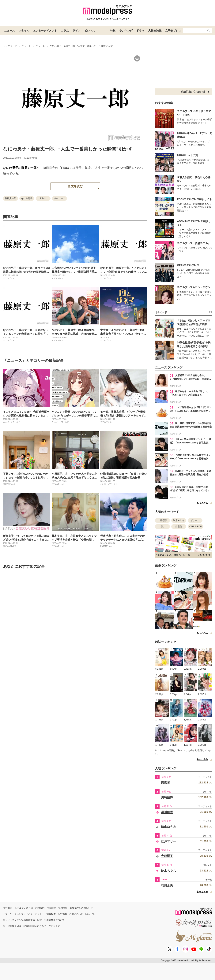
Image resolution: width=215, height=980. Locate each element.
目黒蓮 (179, 527)
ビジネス (90, 31)
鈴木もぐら (168, 871)
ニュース (9, 31)
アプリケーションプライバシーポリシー (24, 914)
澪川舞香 (167, 812)
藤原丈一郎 (29, 168)
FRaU (43, 198)
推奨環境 (51, 908)
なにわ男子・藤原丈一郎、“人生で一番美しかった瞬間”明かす (68, 149)
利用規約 (40, 908)
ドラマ (140, 31)
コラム (65, 31)
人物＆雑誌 (155, 31)
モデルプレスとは (24, 908)
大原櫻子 (162, 520)
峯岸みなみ (179, 520)
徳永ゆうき (168, 827)
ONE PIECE (196, 527)
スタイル (24, 31)
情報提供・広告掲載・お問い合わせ (65, 914)
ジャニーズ (59, 198)
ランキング (126, 31)
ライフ (77, 31)
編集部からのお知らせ (81, 908)
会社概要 (8, 908)
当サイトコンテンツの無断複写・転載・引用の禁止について (34, 920)
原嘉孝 (165, 783)
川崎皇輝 (167, 797)
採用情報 (63, 908)
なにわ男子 (11, 168)
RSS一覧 (90, 914)
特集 (113, 31)
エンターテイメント (45, 31)
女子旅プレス (173, 31)
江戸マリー (168, 841)
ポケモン (195, 520)
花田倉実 (167, 885)
